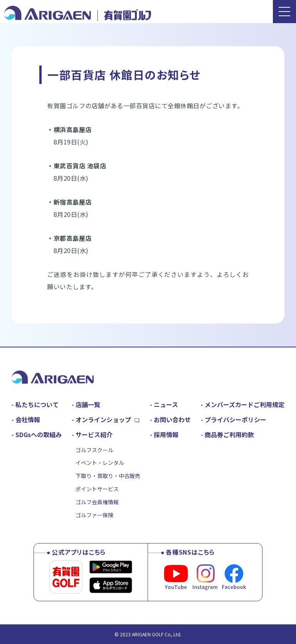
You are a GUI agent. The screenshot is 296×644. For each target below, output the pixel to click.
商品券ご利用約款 (229, 434)
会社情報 (28, 419)
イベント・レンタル (100, 463)
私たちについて (37, 404)
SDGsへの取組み (39, 434)
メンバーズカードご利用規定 (245, 404)
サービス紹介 (94, 434)
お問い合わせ (172, 419)
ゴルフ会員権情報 (97, 502)
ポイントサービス (97, 489)
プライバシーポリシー (235, 419)
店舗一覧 (88, 404)
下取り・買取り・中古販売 (108, 476)
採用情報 (166, 434)
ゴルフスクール (94, 450)
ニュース (166, 404)
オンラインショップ (103, 419)
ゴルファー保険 (94, 515)
